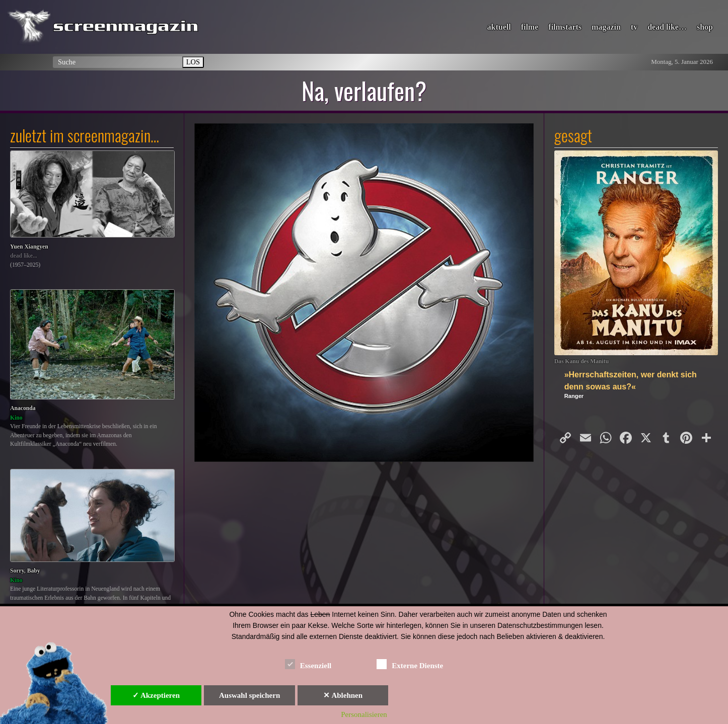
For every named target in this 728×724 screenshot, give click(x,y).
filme (530, 27)
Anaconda (23, 408)
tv (634, 27)
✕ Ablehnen (343, 695)
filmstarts (565, 27)
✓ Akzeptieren (156, 695)
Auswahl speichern (249, 695)
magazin (606, 27)
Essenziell (308, 664)
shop (705, 27)
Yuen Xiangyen (29, 247)
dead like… (667, 27)
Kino (16, 418)
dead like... (24, 256)
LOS (193, 62)
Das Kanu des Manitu (582, 361)
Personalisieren (364, 714)
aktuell (499, 27)
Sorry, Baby (25, 571)
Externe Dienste (410, 664)
